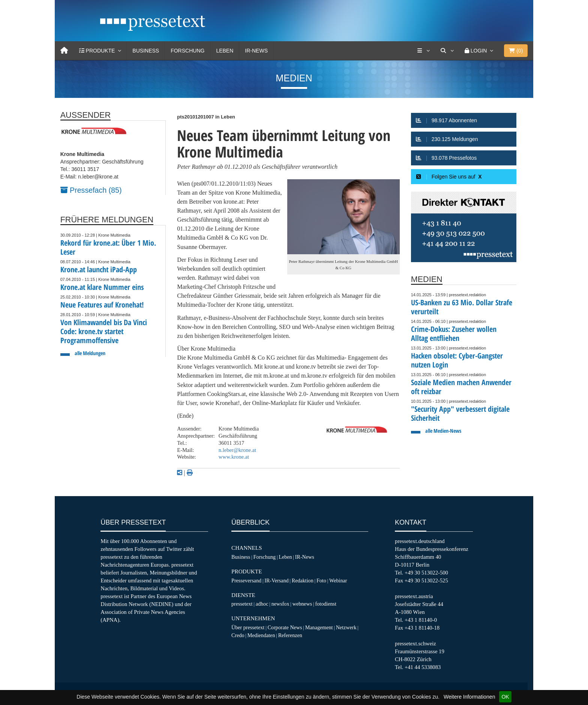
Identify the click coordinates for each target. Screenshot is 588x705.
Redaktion (303, 580)
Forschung (187, 51)
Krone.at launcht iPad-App (99, 269)
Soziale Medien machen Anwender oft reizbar (461, 387)
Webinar (338, 580)
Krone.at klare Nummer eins (102, 287)
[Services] (423, 51)
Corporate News (285, 627)
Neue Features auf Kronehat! (102, 305)
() (516, 51)
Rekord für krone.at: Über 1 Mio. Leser (108, 247)
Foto (321, 580)
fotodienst (325, 604)
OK (505, 697)
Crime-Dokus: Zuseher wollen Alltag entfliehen (454, 334)
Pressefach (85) (91, 190)
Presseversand (246, 580)
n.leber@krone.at (237, 450)
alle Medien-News (443, 431)
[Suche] (447, 51)
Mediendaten (261, 635)
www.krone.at (234, 457)
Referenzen (290, 635)
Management (319, 627)
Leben (225, 51)
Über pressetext (248, 627)
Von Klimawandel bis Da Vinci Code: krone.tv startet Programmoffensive (104, 331)
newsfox (280, 604)
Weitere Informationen (469, 697)
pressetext (242, 604)
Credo (238, 635)
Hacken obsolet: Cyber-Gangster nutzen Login (457, 360)
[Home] (64, 51)
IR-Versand (276, 580)
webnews (302, 604)
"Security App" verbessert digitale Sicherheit (460, 413)
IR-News (256, 51)
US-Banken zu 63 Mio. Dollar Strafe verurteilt (462, 307)
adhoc (262, 604)
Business (146, 51)
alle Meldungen (90, 353)
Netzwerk (346, 627)
